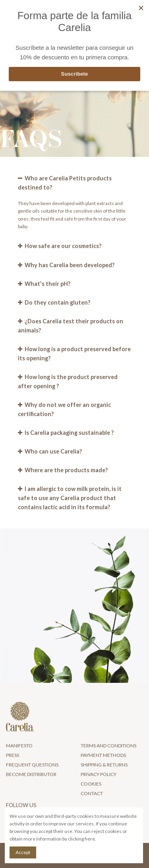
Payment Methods (103, 755)
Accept (23, 852)
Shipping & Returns (104, 765)
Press (13, 755)
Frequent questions (32, 765)
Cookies (91, 784)
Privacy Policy (99, 774)
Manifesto (19, 746)
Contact (92, 793)
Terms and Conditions (108, 746)
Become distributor (31, 774)
